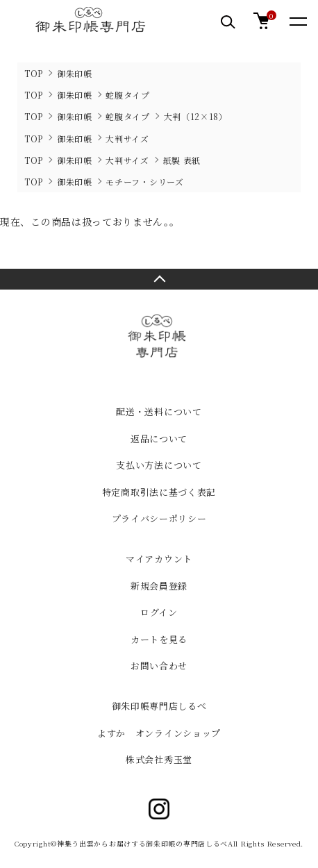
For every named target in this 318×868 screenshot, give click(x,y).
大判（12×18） (196, 116)
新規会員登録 (159, 586)
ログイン (159, 612)
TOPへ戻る (159, 279)
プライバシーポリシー (159, 518)
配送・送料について (159, 411)
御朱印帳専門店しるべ (159, 706)
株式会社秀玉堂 (159, 759)
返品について (159, 439)
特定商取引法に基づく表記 (159, 492)
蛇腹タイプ (128, 95)
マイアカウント (159, 559)
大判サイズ (127, 139)
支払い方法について (159, 465)
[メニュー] (297, 21)
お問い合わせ (159, 666)
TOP (34, 73)
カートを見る (159, 639)
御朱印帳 (75, 73)
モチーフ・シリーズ (144, 182)
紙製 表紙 (182, 160)
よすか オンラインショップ (159, 733)
